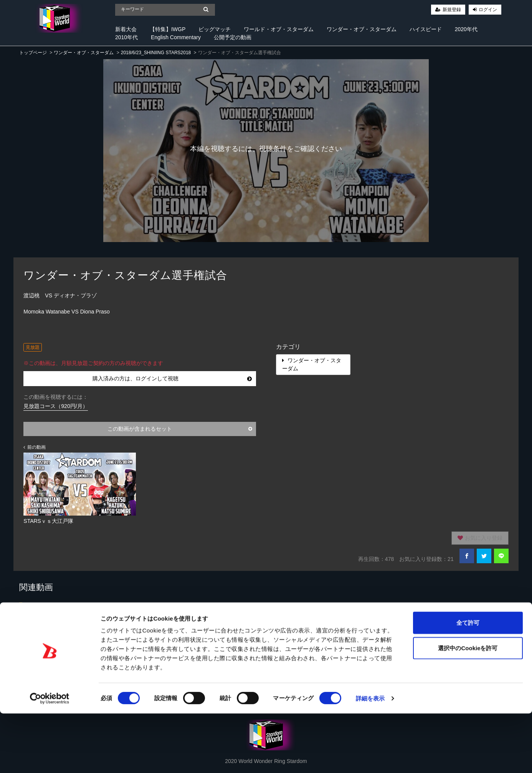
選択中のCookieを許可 (468, 707)
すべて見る (497, 609)
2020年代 (466, 29)
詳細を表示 (370, 758)
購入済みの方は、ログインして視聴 (172, 378)
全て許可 (468, 682)
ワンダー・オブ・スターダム (362, 29)
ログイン (488, 10)
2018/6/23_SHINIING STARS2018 (156, 53)
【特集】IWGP (168, 29)
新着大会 (126, 29)
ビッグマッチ (215, 29)
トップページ (33, 53)
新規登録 (452, 10)
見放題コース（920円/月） (55, 406)
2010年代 (126, 37)
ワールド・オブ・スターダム (279, 29)
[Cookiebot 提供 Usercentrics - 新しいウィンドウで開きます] (50, 758)
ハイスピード (426, 29)
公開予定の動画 (233, 37)
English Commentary (176, 37)
